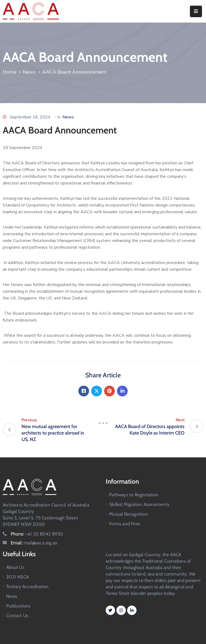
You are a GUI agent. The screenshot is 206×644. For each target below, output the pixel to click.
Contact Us (17, 616)
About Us (15, 567)
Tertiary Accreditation (27, 587)
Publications (18, 606)
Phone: (37, 534)
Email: (34, 543)
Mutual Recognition (129, 514)
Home (10, 72)
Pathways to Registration (134, 495)
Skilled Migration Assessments (139, 504)
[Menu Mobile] (196, 11)
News (29, 72)
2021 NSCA (17, 577)
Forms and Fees (125, 524)
